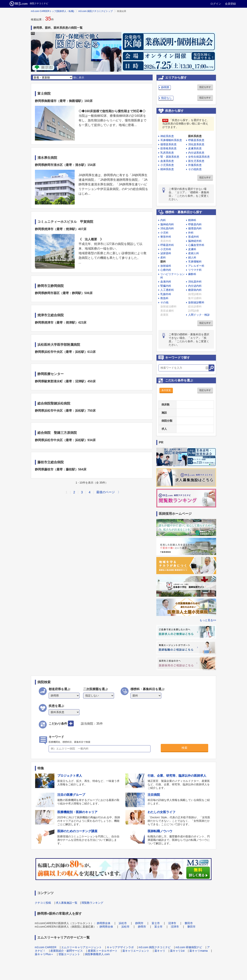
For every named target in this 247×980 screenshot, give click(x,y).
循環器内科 (195, 228)
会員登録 (230, 4)
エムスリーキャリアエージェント (81, 947)
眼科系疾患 (195, 136)
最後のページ (106, 492)
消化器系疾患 (196, 144)
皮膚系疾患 (195, 148)
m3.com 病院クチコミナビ (155, 947)
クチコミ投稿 (43, 903)
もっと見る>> (208, 620)
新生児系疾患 (196, 161)
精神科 (192, 220)
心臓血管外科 (196, 245)
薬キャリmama (198, 951)
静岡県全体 (104, 923)
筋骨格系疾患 (168, 148)
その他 (164, 302)
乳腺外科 (166, 294)
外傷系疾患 (195, 165)
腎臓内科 (166, 286)
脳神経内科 (167, 224)
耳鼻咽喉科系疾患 (171, 140)
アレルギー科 (196, 266)
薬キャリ (160, 951)
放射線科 (166, 266)
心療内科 (166, 270)
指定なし (167, 98)
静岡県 (165, 87)
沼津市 (172, 923)
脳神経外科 (195, 241)
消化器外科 (195, 282)
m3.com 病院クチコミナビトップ (96, 11)
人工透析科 (167, 290)
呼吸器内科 (195, 224)
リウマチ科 (195, 270)
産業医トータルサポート (103, 951)
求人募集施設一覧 (67, 903)
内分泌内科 (195, 286)
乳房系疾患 (167, 153)
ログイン (216, 4)
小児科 (164, 233)
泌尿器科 (166, 253)
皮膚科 (192, 249)
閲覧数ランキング (92, 903)
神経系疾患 (167, 136)
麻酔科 (192, 274)
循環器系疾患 (168, 144)
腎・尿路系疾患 (170, 157)
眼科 (163, 262)
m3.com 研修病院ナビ (189, 947)
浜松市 (123, 923)
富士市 (156, 923)
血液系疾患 (167, 161)
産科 (163, 257)
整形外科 (166, 237)
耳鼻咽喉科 (195, 262)
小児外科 (166, 249)
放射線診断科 (196, 302)
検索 (184, 748)
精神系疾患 (167, 169)
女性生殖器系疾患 (199, 157)
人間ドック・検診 (199, 315)
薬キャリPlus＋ (44, 954)
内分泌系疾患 (196, 153)
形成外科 (194, 237)
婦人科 (192, 257)
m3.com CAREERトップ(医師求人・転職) (52, 11)
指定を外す (205, 87)
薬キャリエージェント (136, 951)
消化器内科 (167, 228)
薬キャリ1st (177, 951)
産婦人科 (194, 253)
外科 (191, 233)
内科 (163, 220)
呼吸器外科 (167, 245)
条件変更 (166, 390)
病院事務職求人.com (97, 954)
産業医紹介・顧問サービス (67, 951)
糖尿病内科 (195, 290)
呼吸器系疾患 (196, 140)
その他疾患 (195, 169)
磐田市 (189, 923)
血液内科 (166, 282)
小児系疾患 (167, 165)
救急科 (164, 298)
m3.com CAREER (46, 947)
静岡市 (139, 923)
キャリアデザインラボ (120, 947)
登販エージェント (69, 954)
